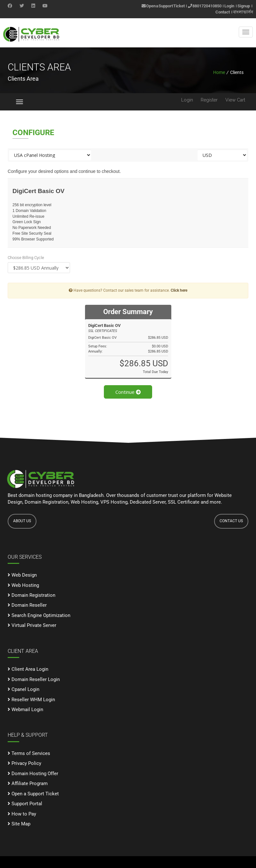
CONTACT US (231, 521)
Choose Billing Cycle (26, 258)
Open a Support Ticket (163, 6)
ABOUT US (22, 521)
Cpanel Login (23, 689)
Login (229, 6)
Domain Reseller (27, 605)
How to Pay (22, 814)
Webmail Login (25, 710)
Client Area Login (28, 669)
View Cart (235, 100)
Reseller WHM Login (31, 700)
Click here (179, 290)
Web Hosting (23, 585)
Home (219, 72)
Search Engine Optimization (39, 615)
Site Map (19, 824)
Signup (244, 6)
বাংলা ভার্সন (243, 12)
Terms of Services (29, 753)
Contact (223, 12)
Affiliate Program (28, 783)
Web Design (22, 575)
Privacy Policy (24, 763)
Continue (128, 392)
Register (209, 100)
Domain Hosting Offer (33, 774)
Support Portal (25, 804)
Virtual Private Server (32, 625)
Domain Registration (31, 595)
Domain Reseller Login (34, 679)
